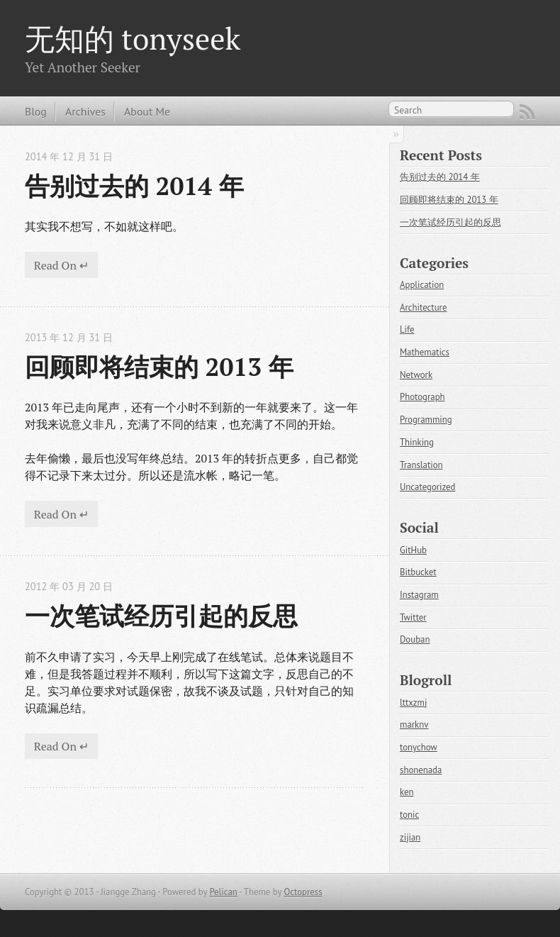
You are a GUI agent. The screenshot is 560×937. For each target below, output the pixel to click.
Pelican (223, 892)
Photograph (422, 397)
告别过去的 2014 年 (134, 185)
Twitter (413, 617)
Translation (421, 465)
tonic (409, 815)
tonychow (419, 747)
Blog (36, 111)
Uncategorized (427, 487)
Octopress (303, 892)
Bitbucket (418, 572)
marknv (414, 725)
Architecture (423, 307)
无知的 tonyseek (133, 38)
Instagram (419, 595)
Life (407, 329)
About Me (147, 111)
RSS (527, 112)
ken (407, 792)
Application (422, 285)
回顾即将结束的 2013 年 (159, 366)
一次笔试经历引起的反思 (161, 615)
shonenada (421, 770)
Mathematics (425, 352)
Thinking (417, 442)
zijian (410, 837)
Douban (415, 639)
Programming (426, 420)
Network (416, 375)
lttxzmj (413, 703)
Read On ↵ (61, 265)
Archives (85, 111)
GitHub (413, 550)
